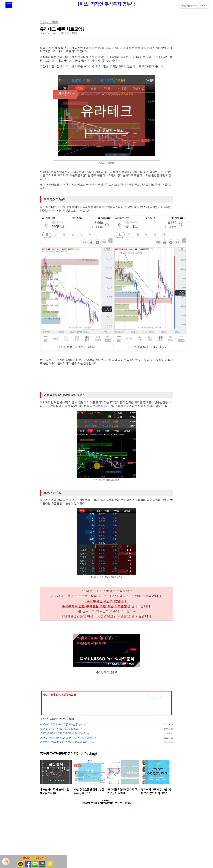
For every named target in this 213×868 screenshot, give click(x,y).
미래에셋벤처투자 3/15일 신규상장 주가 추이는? (65, 789)
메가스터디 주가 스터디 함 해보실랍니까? (62, 771)
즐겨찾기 (27, 858)
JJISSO (127, 850)
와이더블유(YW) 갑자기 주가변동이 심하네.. (63, 780)
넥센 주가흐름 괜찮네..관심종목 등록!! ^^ (62, 775)
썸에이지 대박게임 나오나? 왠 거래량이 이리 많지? (66, 784)
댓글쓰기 (39, 858)
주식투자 (44, 765)
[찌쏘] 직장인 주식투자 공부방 (106, 4)
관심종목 (54, 765)
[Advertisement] (106, 711)
